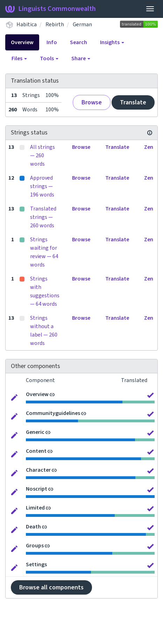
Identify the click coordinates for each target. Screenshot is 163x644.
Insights (112, 42)
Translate (133, 102)
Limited (35, 508)
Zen (149, 147)
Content (36, 451)
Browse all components (51, 587)
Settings (36, 565)
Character (38, 470)
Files (19, 58)
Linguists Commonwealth (51, 9)
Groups (35, 546)
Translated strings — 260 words (43, 217)
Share (81, 58)
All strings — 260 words (42, 155)
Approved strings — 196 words (42, 186)
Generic (35, 432)
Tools (49, 58)
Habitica (27, 25)
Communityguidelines (53, 413)
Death (33, 527)
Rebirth (55, 25)
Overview (22, 42)
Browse (92, 102)
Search (79, 42)
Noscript (37, 489)
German (82, 25)
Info (52, 42)
